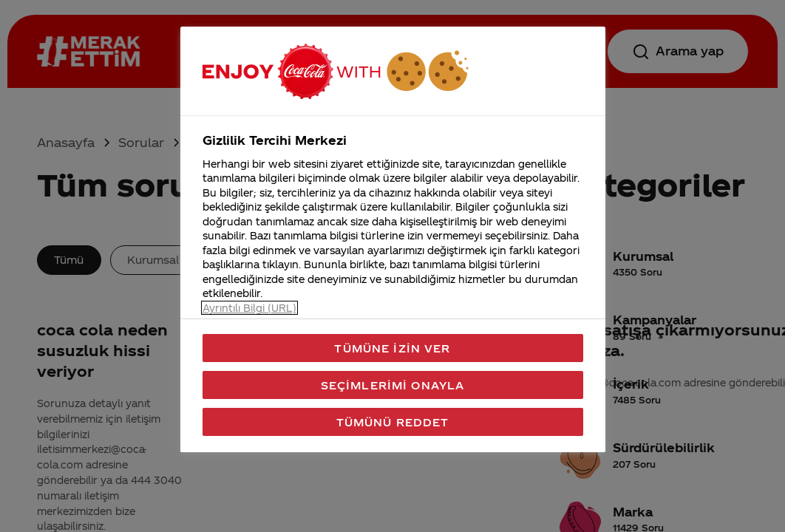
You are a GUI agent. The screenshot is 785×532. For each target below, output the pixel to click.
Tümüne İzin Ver (392, 348)
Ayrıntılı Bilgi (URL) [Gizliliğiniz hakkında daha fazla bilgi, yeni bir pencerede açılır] (249, 308)
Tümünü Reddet (393, 422)
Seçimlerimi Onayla (393, 385)
